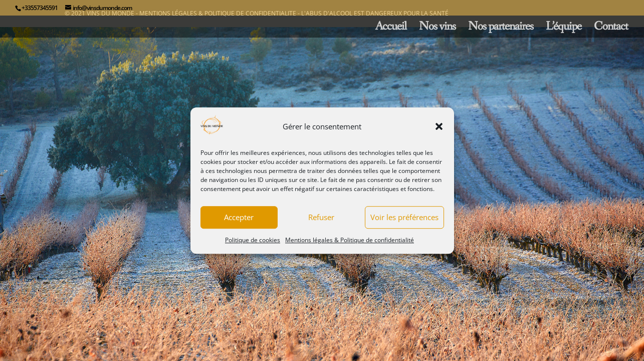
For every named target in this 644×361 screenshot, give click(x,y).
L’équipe (564, 29)
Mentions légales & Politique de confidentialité (350, 240)
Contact (611, 29)
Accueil (391, 29)
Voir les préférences (404, 218)
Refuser (321, 218)
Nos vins (437, 29)
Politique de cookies (253, 240)
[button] (439, 127)
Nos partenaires (501, 29)
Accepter (239, 218)
